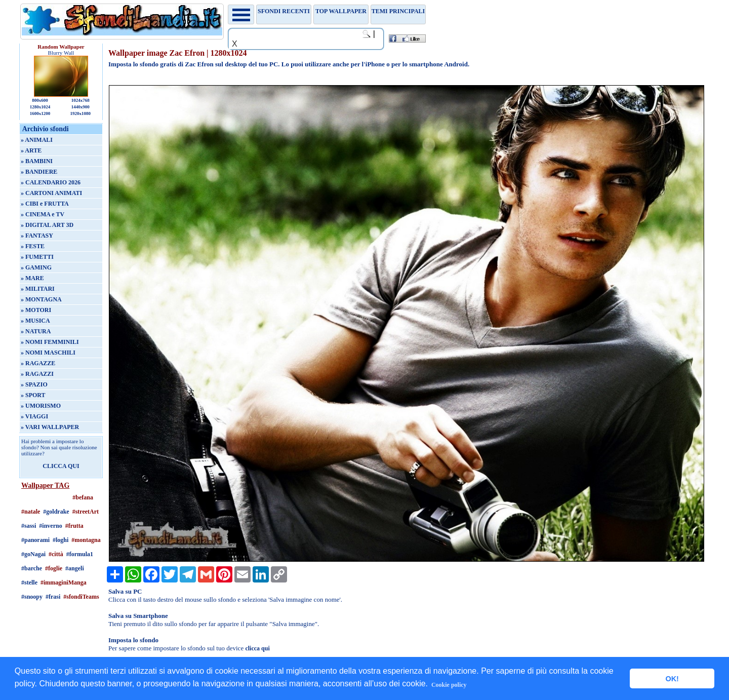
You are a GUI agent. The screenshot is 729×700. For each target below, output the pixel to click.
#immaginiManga (64, 582)
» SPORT (33, 395)
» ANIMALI (37, 140)
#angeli (75, 568)
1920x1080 (81, 113)
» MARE (32, 278)
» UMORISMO (41, 406)
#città (56, 554)
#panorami (35, 540)
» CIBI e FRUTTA (45, 204)
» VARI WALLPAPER (50, 427)
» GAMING (36, 267)
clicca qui (257, 648)
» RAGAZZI (37, 374)
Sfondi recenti (284, 11)
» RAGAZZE (38, 363)
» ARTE (31, 150)
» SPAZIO (34, 384)
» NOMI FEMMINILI (50, 342)
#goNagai (33, 554)
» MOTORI (36, 310)
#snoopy (32, 597)
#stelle (29, 582)
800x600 (40, 100)
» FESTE (33, 246)
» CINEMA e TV (43, 214)
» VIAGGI (34, 416)
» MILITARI (38, 289)
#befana (83, 497)
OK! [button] (672, 679)
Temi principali (398, 11)
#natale (31, 512)
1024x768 (80, 100)
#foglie (54, 568)
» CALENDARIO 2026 (51, 182)
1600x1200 (40, 113)
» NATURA (36, 331)
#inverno (50, 526)
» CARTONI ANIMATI (51, 193)
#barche (32, 568)
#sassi (29, 526)
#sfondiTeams (81, 597)
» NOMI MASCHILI (48, 353)
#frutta (74, 526)
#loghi (60, 540)
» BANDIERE (39, 172)
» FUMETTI (37, 257)
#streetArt (86, 512)
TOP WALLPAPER (341, 11)
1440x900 (80, 107)
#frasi (53, 597)
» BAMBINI (37, 161)
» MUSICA (35, 321)
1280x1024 (40, 107)
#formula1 (80, 554)
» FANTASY (37, 236)
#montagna (86, 540)
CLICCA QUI (61, 466)
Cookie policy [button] (449, 685)
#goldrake (56, 512)
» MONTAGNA (41, 299)
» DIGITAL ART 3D (47, 225)
